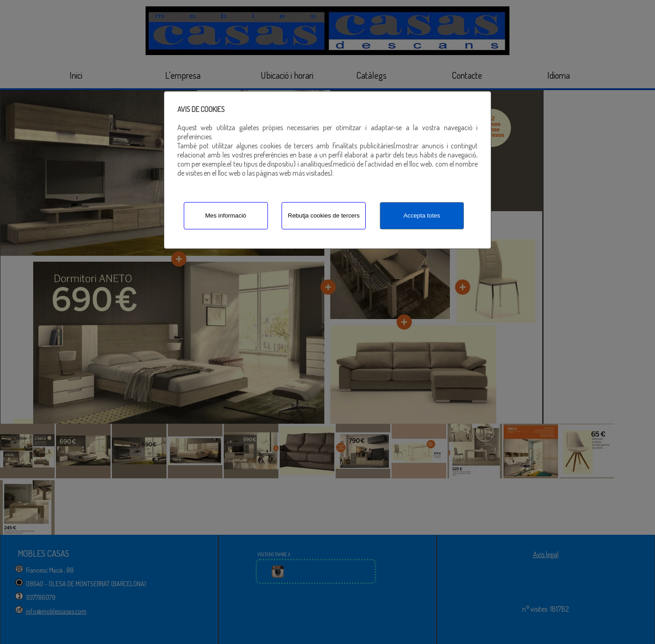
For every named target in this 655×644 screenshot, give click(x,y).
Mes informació (226, 216)
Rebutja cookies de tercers (324, 216)
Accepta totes (422, 216)
